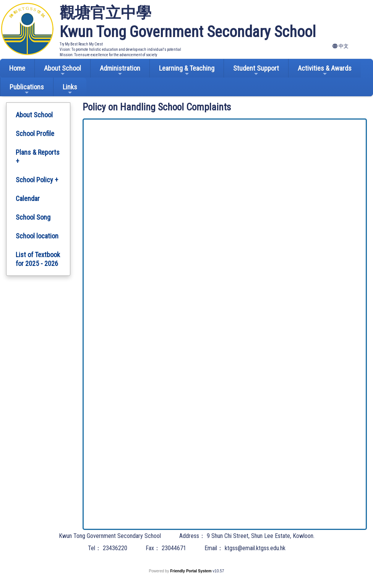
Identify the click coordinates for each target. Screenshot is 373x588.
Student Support (256, 70)
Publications (27, 89)
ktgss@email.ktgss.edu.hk (255, 548)
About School (62, 70)
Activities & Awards (325, 70)
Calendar (28, 198)
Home (17, 68)
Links (70, 89)
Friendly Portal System (191, 571)
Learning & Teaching (187, 70)
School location (37, 236)
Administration (120, 70)
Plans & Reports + (38, 157)
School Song (33, 217)
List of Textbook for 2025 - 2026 (38, 259)
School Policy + (37, 180)
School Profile (35, 134)
